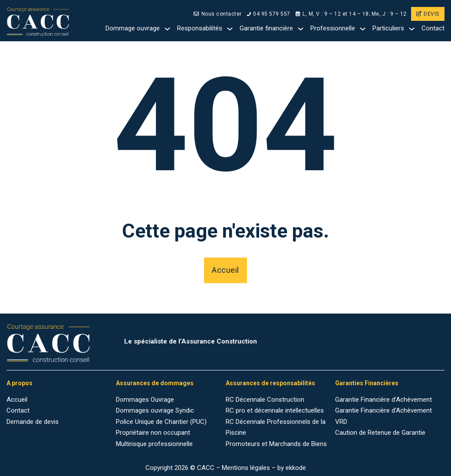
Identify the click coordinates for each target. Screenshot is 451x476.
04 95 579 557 (269, 14)
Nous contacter (218, 14)
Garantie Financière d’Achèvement (384, 400)
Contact (433, 28)
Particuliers (388, 28)
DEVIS (428, 14)
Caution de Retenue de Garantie (380, 433)
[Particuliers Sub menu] (412, 29)
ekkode (296, 468)
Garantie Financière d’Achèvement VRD (384, 416)
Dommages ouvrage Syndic (155, 410)
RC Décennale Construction (265, 400)
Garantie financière (266, 28)
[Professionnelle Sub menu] (363, 29)
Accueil (225, 270)
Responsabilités (200, 28)
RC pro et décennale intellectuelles (275, 410)
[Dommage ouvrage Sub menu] (167, 29)
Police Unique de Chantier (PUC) (161, 422)
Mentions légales (246, 468)
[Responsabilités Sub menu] (230, 29)
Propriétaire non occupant (153, 433)
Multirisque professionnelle (154, 444)
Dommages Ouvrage (145, 400)
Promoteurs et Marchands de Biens (276, 444)
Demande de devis (33, 422)
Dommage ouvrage (133, 28)
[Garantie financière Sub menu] (301, 29)
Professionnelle (333, 28)
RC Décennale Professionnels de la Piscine (276, 427)
